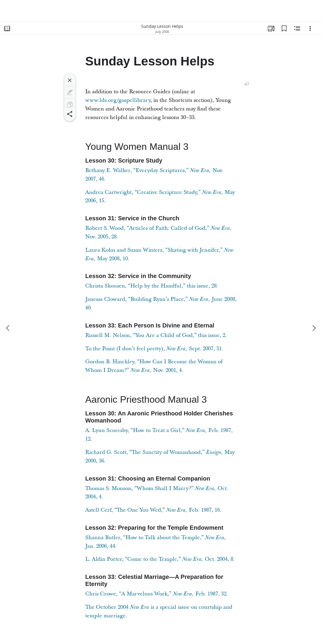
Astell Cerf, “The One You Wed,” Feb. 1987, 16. (153, 510)
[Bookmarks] (284, 28)
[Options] (310, 28)
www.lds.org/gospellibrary (118, 100)
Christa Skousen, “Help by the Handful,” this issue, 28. (152, 286)
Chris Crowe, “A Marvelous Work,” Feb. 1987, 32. (157, 594)
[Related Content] (297, 28)
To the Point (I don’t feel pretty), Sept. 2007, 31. (154, 349)
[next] (314, 328)
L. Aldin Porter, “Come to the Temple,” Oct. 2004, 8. (160, 559)
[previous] (8, 328)
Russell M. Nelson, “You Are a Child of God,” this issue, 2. (156, 335)
